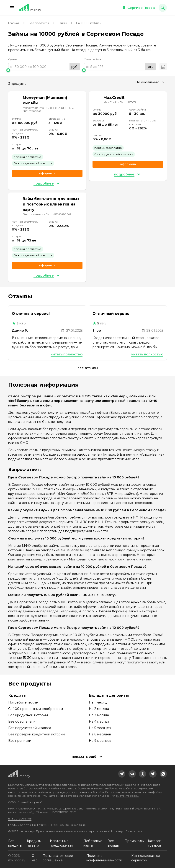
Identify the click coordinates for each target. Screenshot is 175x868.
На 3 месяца (99, 715)
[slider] (44, 70)
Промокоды (134, 841)
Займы (62, 23)
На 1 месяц (98, 702)
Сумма (13, 59)
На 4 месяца (99, 722)
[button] (12, 8)
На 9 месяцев (100, 741)
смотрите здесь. (127, 796)
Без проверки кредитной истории (36, 734)
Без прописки (20, 741)
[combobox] (150, 82)
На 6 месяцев (100, 734)
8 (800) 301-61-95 (20, 818)
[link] (122, 774)
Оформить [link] (47, 173)
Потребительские (23, 702)
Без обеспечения (23, 722)
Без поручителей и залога (30, 728)
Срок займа (92, 59)
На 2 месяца (99, 709)
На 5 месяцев (100, 728)
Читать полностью (67, 354)
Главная (14, 23)
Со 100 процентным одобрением (36, 709)
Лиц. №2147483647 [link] (58, 214)
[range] (44, 67)
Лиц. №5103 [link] (128, 102)
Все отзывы (88, 368)
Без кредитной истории (28, 715)
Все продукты (39, 23)
